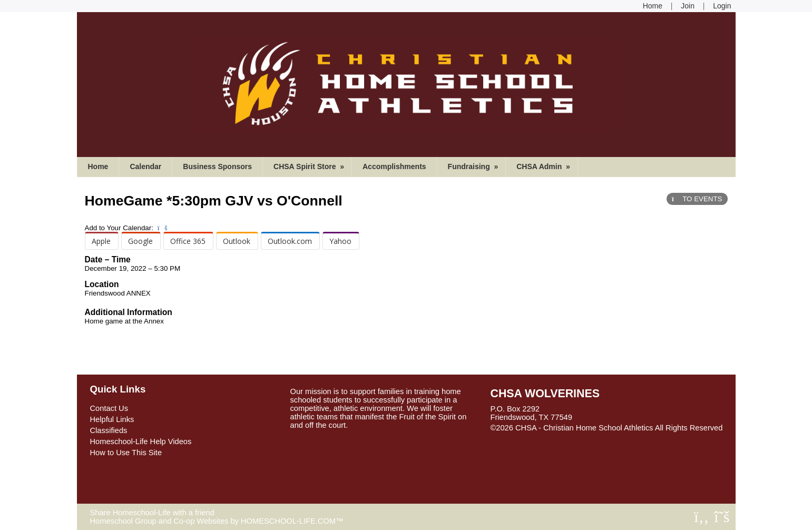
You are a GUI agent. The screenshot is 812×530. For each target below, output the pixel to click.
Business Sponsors (217, 166)
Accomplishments (394, 166)
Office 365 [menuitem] (188, 241)
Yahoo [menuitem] (340, 241)
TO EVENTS (697, 199)
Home (98, 166)
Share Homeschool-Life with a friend (152, 513)
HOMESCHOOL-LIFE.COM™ (292, 521)
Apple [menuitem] (101, 241)
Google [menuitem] (140, 241)
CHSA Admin (544, 166)
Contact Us (109, 408)
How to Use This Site (126, 453)
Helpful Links (112, 419)
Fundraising (474, 166)
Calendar (145, 166)
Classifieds (109, 430)
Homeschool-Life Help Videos (141, 441)
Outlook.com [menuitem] (290, 241)
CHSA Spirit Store (310, 166)
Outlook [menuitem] (237, 241)
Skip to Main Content (534, 436)
